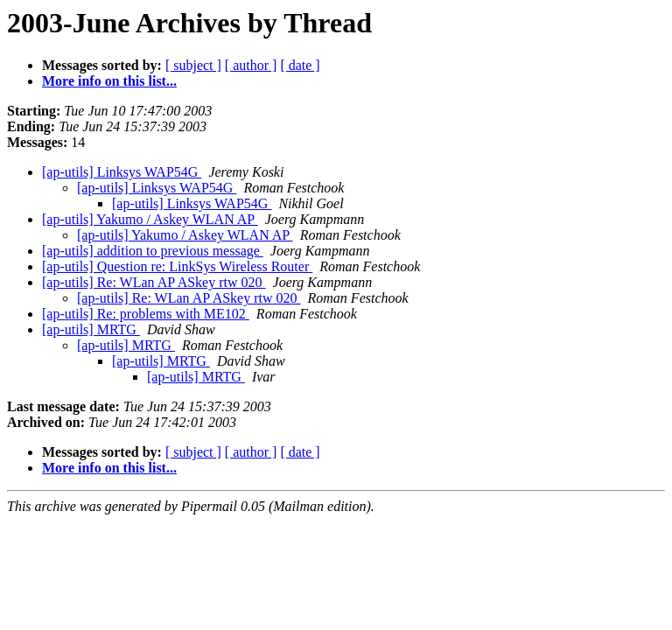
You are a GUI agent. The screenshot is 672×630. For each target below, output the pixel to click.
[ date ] (300, 65)
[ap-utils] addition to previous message (153, 251)
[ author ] (251, 65)
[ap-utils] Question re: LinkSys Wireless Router (177, 266)
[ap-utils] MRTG (91, 329)
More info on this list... (109, 81)
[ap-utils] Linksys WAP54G (122, 172)
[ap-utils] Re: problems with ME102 (146, 314)
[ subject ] (193, 65)
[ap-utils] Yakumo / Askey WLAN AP (150, 219)
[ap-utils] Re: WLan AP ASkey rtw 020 (154, 282)
